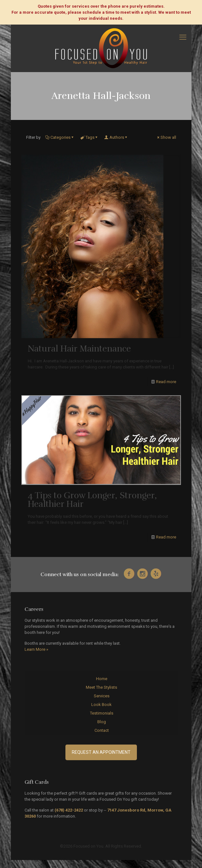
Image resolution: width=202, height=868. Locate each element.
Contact (102, 730)
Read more (166, 382)
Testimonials (102, 713)
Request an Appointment (101, 752)
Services (102, 696)
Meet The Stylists (101, 687)
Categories (60, 137)
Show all (166, 137)
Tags (90, 137)
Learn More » (36, 649)
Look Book (101, 705)
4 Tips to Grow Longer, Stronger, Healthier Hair (92, 500)
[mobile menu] (183, 37)
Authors (116, 137)
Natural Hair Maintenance (79, 349)
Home (102, 679)
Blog (102, 722)
